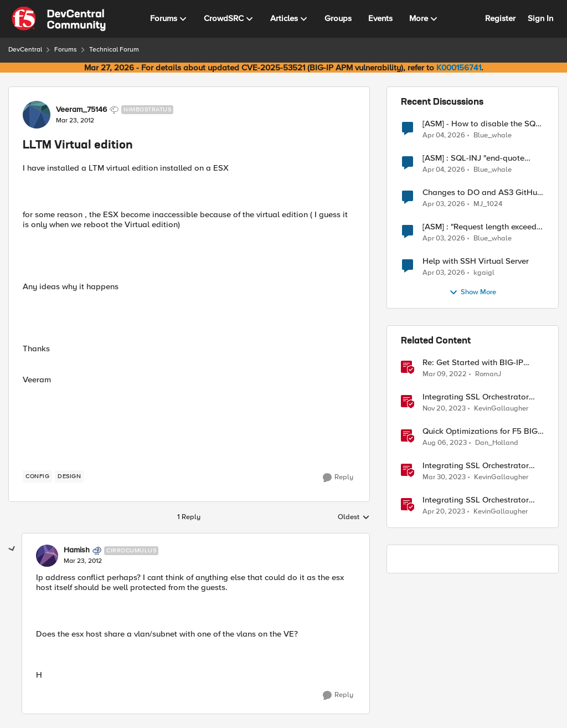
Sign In (540, 18)
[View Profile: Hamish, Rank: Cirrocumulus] (47, 556)
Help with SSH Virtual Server (476, 261)
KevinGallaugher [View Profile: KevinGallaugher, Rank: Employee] (501, 409)
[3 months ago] (444, 135)
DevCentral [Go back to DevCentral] (25, 50)
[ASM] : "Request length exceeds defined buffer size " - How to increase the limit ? (481, 227)
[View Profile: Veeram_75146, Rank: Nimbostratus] (37, 115)
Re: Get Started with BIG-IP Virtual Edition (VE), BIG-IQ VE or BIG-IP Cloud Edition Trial (479, 363)
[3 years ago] (444, 478)
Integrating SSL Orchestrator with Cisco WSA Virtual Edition (480, 466)
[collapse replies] (12, 549)
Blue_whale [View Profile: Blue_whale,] (493, 135)
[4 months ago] (444, 204)
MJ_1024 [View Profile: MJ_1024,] (488, 204)
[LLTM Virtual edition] (83, 561)
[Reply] (338, 478)
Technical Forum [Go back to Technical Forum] (114, 50)
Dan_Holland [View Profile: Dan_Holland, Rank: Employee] (497, 443)
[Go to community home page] (59, 19)
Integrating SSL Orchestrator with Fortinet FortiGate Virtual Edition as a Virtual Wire (478, 397)
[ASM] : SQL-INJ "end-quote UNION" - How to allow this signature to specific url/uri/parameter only (473, 158)
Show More (473, 293)
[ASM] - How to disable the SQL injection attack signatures (481, 124)
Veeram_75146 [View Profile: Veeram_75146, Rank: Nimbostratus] (81, 110)
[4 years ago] (445, 375)
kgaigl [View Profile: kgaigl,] (484, 273)
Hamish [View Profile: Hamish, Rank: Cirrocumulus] (77, 550)
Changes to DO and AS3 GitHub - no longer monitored (482, 193)
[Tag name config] (37, 476)
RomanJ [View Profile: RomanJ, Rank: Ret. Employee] (488, 374)
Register (500, 18)
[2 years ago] (444, 409)
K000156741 (459, 68)
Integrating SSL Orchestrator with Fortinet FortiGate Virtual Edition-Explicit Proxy (478, 500)
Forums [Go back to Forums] (66, 50)
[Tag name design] (69, 476)
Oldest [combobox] (354, 517)
